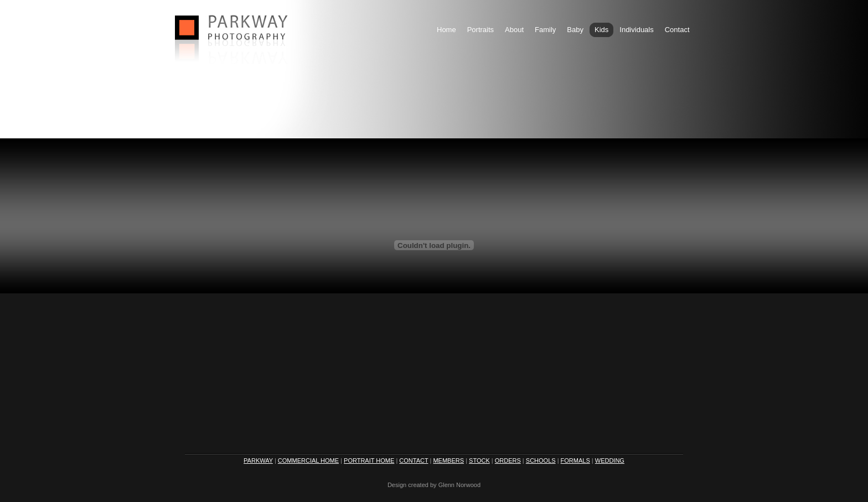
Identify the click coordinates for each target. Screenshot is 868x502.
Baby (575, 30)
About (514, 30)
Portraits (480, 30)
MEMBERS (448, 460)
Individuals (636, 30)
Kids (601, 30)
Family (545, 30)
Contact (677, 30)
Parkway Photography (232, 31)
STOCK (479, 460)
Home (446, 30)
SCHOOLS (541, 460)
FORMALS (575, 460)
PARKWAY (258, 460)
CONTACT (414, 460)
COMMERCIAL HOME (308, 460)
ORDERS (508, 460)
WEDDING (610, 460)
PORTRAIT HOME (369, 460)
